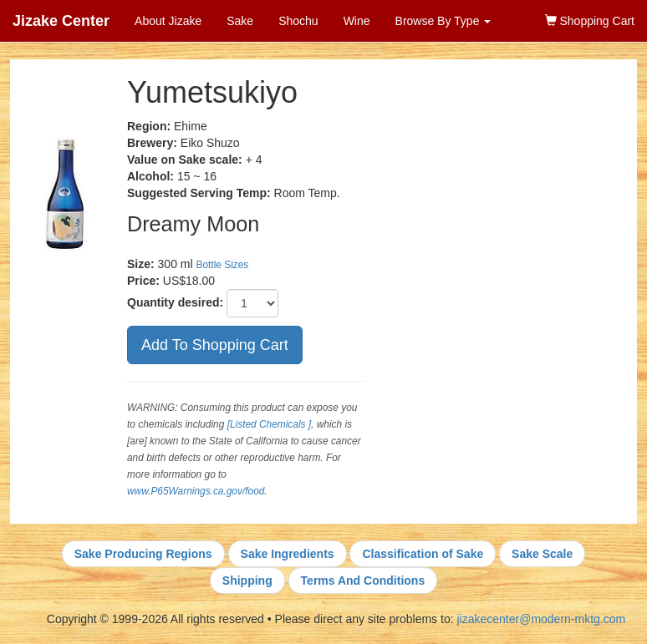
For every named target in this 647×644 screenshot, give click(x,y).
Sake (240, 21)
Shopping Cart (590, 21)
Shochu (298, 21)
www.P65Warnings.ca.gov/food (196, 491)
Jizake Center (61, 21)
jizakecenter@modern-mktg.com (541, 619)
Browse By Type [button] (443, 21)
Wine (357, 21)
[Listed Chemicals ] (269, 424)
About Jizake (168, 21)
